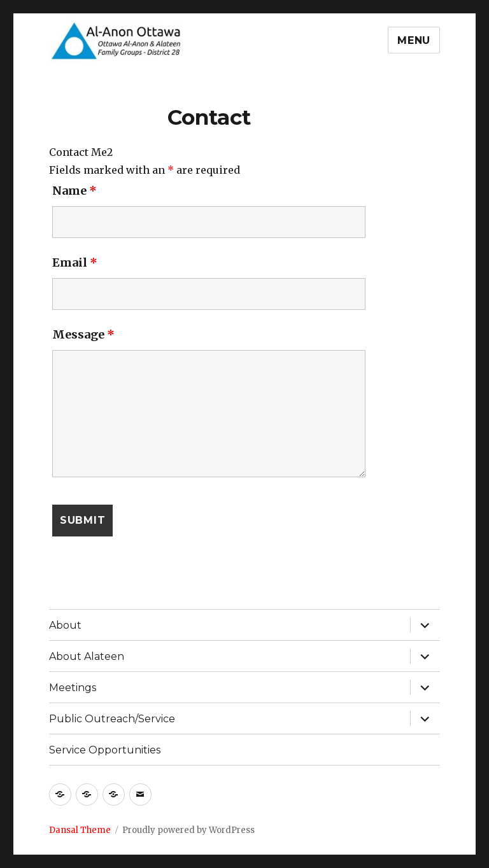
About (65, 625)
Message (83, 334)
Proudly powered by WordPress (188, 830)
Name (74, 191)
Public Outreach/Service (112, 719)
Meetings (73, 688)
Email (75, 262)
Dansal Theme (80, 830)
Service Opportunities (105, 750)
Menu (414, 40)
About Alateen (87, 656)
